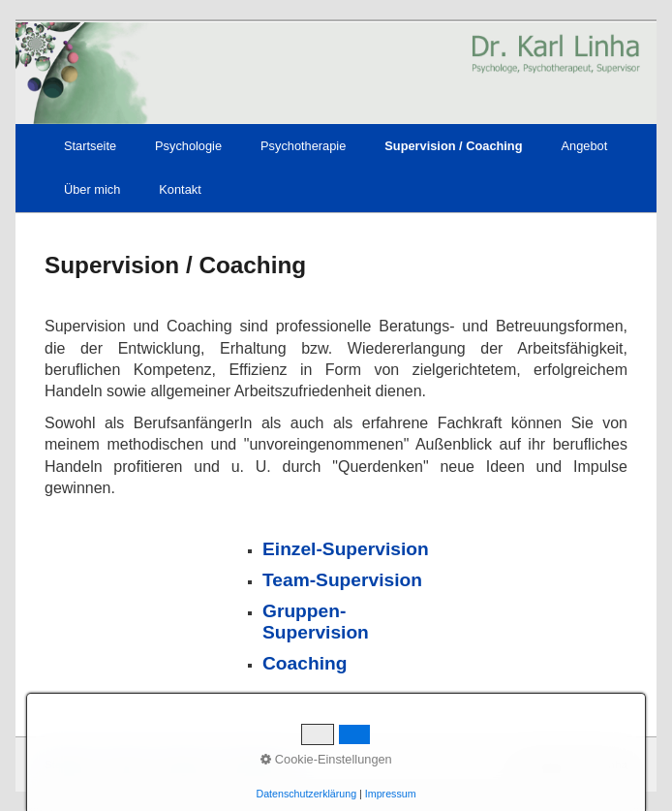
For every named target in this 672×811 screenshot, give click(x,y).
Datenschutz (258, 764)
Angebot (585, 146)
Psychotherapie (303, 146)
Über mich (92, 189)
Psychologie (188, 146)
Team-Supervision (342, 580)
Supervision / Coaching (453, 146)
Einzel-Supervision (346, 549)
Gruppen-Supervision (316, 622)
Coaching (305, 663)
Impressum (185, 764)
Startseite (90, 146)
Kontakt (180, 189)
